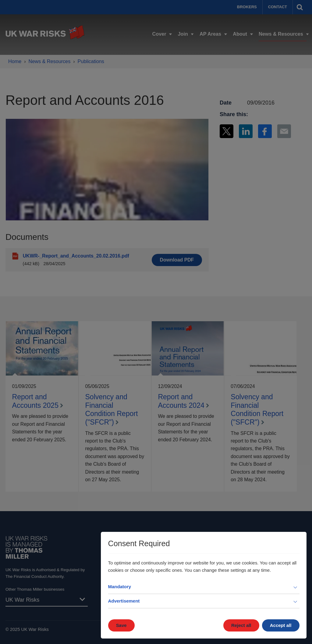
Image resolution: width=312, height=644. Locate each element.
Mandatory (120, 587)
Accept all (281, 625)
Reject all (241, 625)
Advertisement (124, 601)
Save (121, 625)
